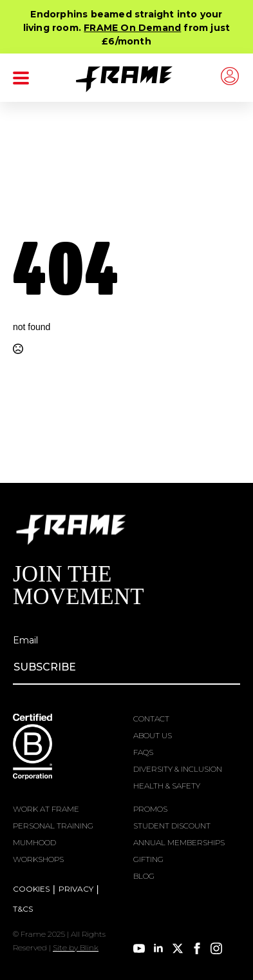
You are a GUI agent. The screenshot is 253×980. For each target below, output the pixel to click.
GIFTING (148, 859)
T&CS (23, 909)
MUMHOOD (34, 842)
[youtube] (139, 948)
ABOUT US (153, 735)
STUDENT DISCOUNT (172, 826)
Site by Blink (76, 947)
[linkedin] (158, 948)
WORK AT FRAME (46, 809)
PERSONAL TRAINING (53, 826)
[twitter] (178, 948)
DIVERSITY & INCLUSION (178, 769)
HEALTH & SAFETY (167, 786)
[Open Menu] (21, 78)
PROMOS (150, 809)
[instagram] (216, 948)
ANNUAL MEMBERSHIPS (179, 842)
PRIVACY (76, 889)
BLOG (144, 876)
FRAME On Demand (132, 28)
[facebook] (197, 948)
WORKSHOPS (38, 859)
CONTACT (151, 719)
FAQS (143, 752)
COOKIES (31, 889)
